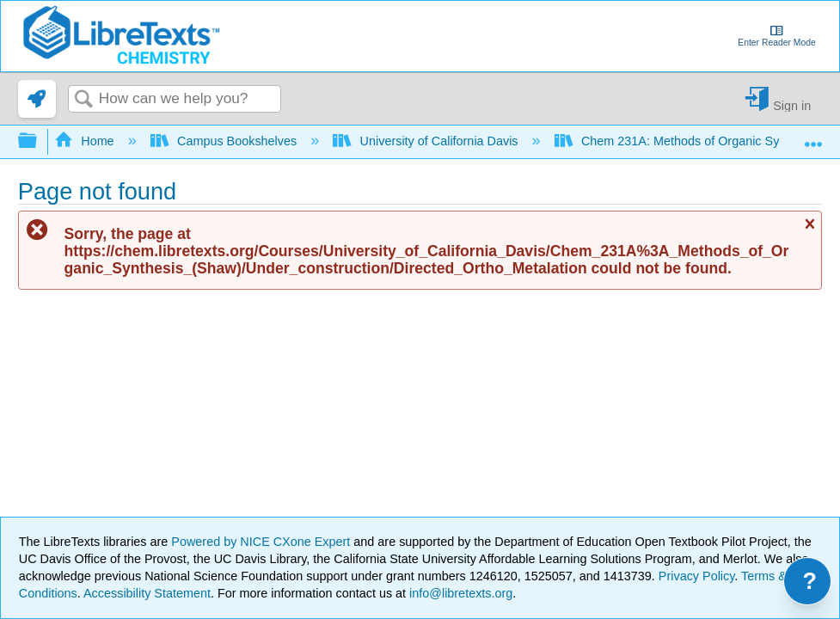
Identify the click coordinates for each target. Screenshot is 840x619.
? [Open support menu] (810, 581)
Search (83, 100)
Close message (809, 231)
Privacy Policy (697, 576)
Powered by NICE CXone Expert (262, 542)
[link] (37, 99)
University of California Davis (427, 141)
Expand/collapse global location (813, 136)
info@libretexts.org (459, 593)
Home (86, 141)
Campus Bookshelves (226, 141)
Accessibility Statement (147, 593)
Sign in (792, 105)
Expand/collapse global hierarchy (39, 141)
